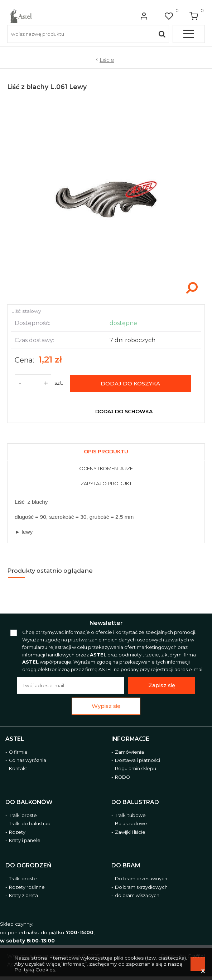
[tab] (106, 451)
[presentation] (106, 452)
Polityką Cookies (35, 970)
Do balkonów (29, 802)
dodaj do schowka (124, 412)
